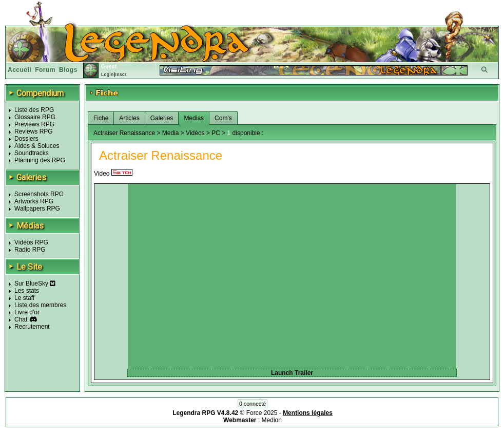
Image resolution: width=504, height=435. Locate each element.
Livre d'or (27, 312)
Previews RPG (34, 124)
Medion (272, 420)
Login (108, 74)
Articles (129, 118)
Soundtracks (32, 153)
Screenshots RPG (39, 194)
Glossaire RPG (35, 117)
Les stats (27, 291)
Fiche (101, 118)
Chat (21, 319)
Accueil (20, 70)
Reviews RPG (34, 131)
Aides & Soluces (37, 146)
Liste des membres (40, 305)
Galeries (162, 118)
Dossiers (26, 139)
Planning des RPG (40, 160)
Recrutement (32, 327)
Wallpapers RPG (37, 209)
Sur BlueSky (35, 283)
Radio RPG (30, 250)
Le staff (24, 298)
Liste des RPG (34, 110)
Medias (194, 118)
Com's (223, 118)
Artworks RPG (34, 201)
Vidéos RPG (31, 242)
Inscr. (121, 74)
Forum (45, 70)
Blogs (68, 70)
